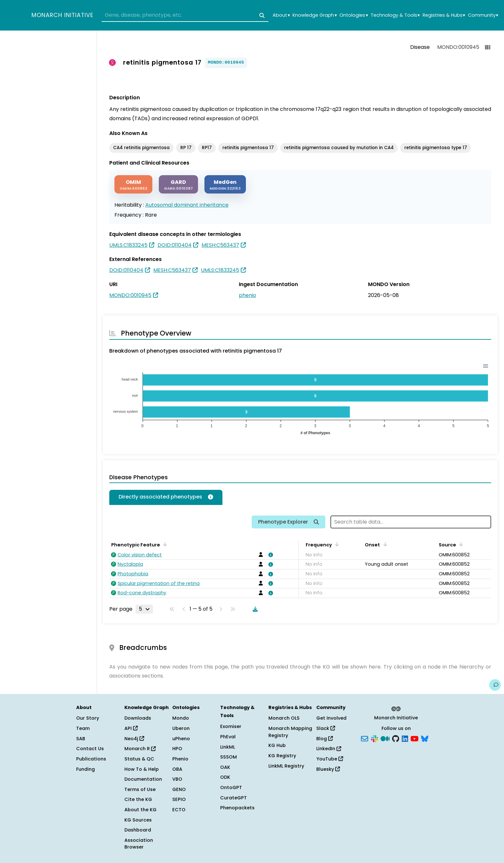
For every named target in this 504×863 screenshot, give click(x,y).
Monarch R (140, 749)
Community (483, 15)
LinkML (228, 747)
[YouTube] (414, 738)
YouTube (330, 759)
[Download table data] (254, 609)
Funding (85, 769)
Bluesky (328, 769)
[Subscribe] (364, 738)
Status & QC (139, 759)
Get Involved (331, 718)
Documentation (143, 779)
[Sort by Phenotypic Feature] (164, 544)
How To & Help (142, 769)
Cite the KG (138, 799)
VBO (177, 779)
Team (83, 728)
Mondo (181, 718)
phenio (248, 295)
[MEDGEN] (225, 184)
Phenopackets (237, 808)
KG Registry (282, 756)
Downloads (138, 718)
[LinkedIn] (405, 738)
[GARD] (178, 184)
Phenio (180, 759)
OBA (177, 769)
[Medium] (385, 738)
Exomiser (231, 726)
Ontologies (354, 15)
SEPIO (179, 799)
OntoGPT (231, 787)
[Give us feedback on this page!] (495, 685)
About (281, 15)
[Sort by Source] (460, 544)
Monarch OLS (284, 718)
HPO (177, 749)
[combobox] (185, 15)
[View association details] (270, 555)
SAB (81, 739)
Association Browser (139, 844)
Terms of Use (140, 789)
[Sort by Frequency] (336, 544)
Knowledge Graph (315, 15)
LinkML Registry (286, 766)
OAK (225, 767)
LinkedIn (329, 749)
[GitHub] (396, 738)
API (131, 728)
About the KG (140, 810)
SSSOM (229, 757)
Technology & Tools (395, 15)
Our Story (88, 718)
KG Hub (277, 745)
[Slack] (374, 738)
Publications (91, 759)
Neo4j (134, 739)
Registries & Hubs (444, 15)
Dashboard (138, 830)
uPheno (181, 739)
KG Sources (138, 820)
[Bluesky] (425, 738)
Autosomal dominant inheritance (187, 205)
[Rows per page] (144, 609)
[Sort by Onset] (384, 544)
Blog (324, 739)
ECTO (179, 810)
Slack (326, 728)
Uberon (181, 728)
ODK (225, 777)
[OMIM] (133, 184)
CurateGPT (234, 798)
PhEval (228, 737)
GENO (179, 789)
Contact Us (90, 749)
